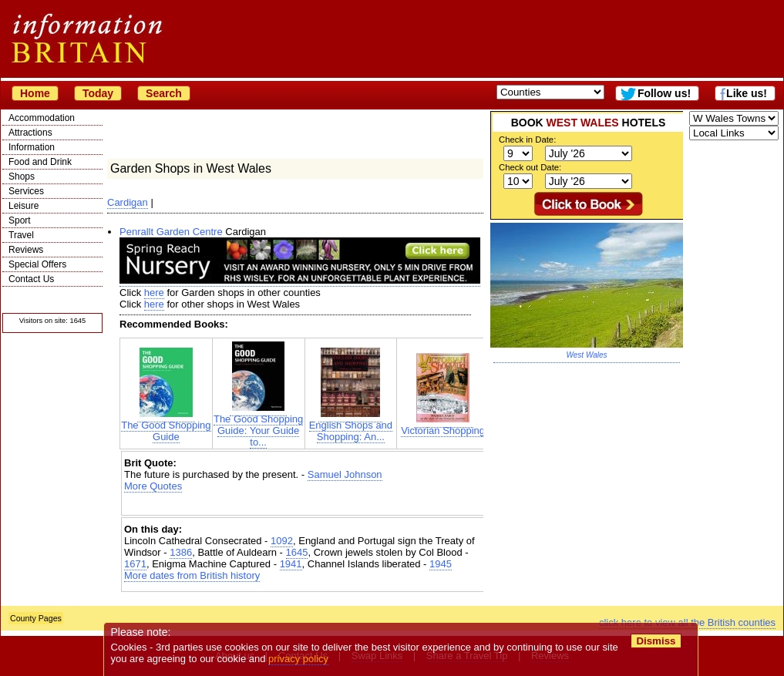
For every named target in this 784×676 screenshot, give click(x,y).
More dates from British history (192, 575)
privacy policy (298, 659)
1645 (297, 552)
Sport (20, 220)
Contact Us (31, 279)
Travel (21, 235)
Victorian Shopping (443, 426)
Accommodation (42, 118)
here (154, 293)
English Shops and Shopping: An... (351, 426)
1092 (282, 541)
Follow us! (664, 93)
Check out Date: (530, 167)
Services (26, 191)
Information (32, 147)
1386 (181, 552)
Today (98, 93)
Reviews (26, 250)
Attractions (30, 133)
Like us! (747, 93)
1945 (441, 564)
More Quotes (153, 486)
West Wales (587, 355)
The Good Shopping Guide (166, 426)
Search (164, 93)
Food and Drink (40, 162)
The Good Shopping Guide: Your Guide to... (258, 426)
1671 (135, 564)
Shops (22, 177)
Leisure (24, 206)
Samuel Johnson (345, 474)
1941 (291, 564)
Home (35, 93)
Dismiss (656, 641)
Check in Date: (527, 140)
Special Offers (37, 264)
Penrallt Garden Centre (171, 232)
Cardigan (128, 202)
